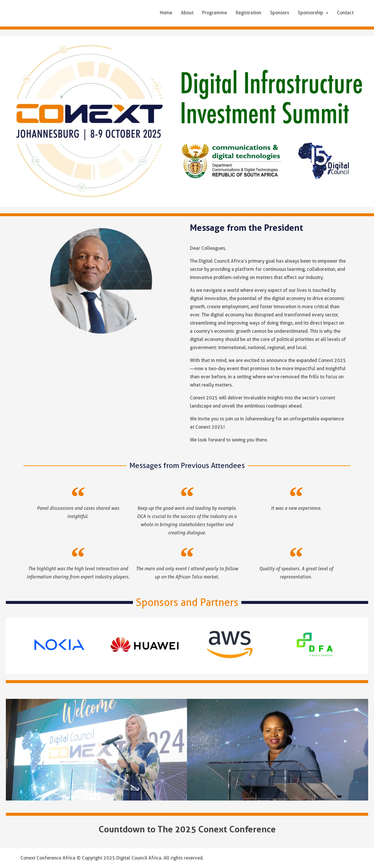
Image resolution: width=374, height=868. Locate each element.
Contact (345, 13)
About (187, 13)
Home (166, 13)
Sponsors (279, 13)
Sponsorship (310, 13)
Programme (215, 13)
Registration (249, 13)
